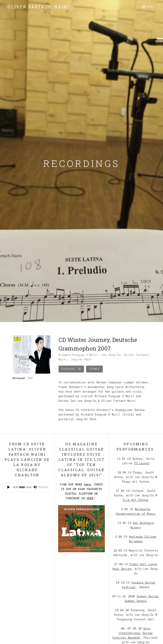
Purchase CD (71, 369)
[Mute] (35, 487)
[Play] (9, 487)
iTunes (94, 369)
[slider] (22, 487)
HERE (90, 498)
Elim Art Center (136, 500)
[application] (27, 487)
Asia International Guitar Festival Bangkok (133, 633)
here (87, 485)
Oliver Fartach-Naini (39, 7)
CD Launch (142, 463)
